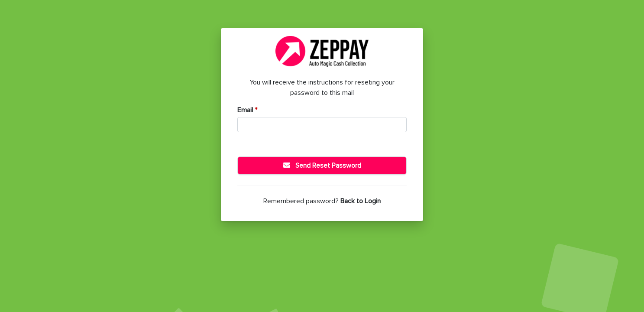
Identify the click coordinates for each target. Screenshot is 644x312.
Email (247, 110)
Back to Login (361, 201)
